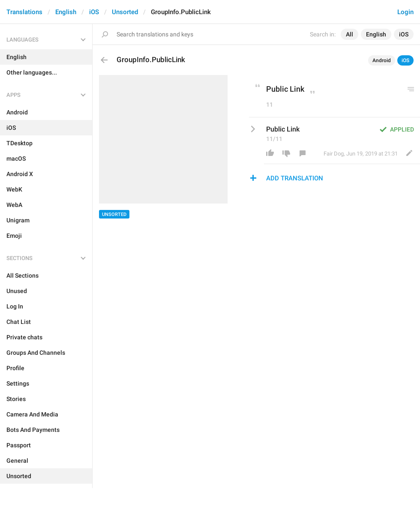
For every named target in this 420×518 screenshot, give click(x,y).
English (66, 12)
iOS (94, 12)
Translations (24, 12)
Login (405, 12)
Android (382, 60)
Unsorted (125, 12)
